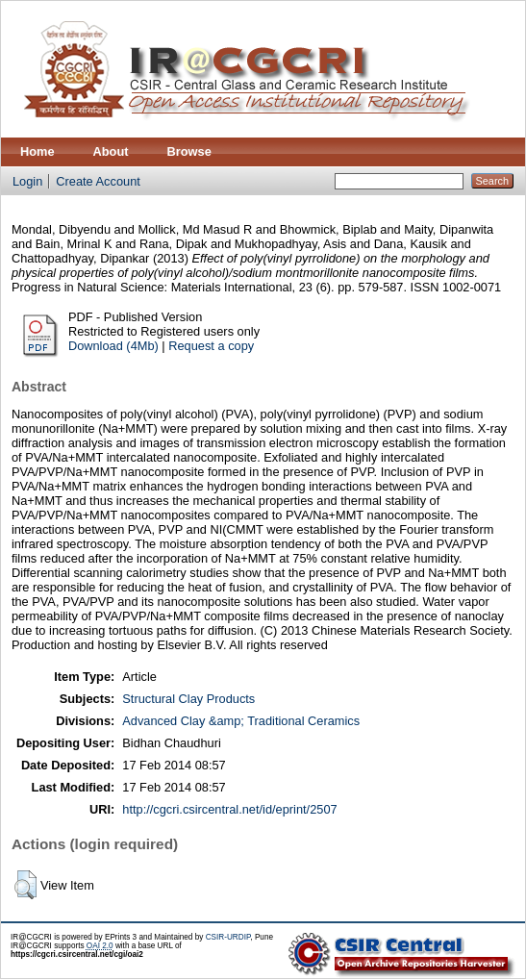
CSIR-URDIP (228, 937)
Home (38, 151)
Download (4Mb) (113, 346)
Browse (189, 151)
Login (27, 181)
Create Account (98, 181)
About (111, 151)
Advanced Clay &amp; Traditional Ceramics (241, 721)
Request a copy (211, 346)
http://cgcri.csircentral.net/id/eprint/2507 (229, 809)
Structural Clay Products (188, 699)
